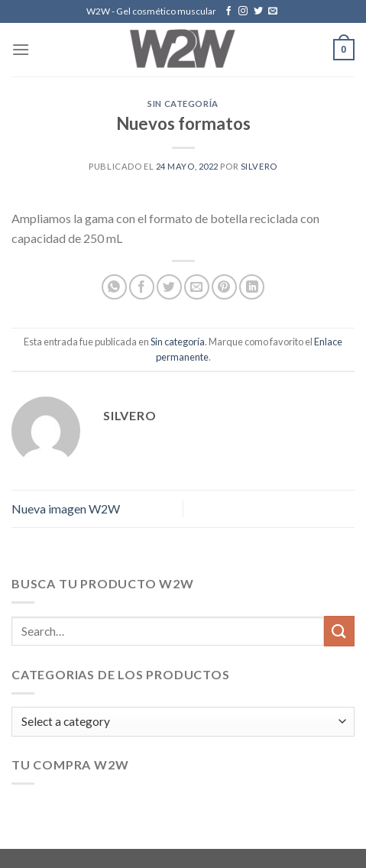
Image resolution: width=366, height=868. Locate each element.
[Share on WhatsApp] (114, 287)
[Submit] (339, 631)
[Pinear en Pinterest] (224, 287)
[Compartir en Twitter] (169, 287)
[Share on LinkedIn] (252, 287)
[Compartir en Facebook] (142, 287)
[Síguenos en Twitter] (258, 11)
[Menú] (21, 49)
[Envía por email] (197, 287)
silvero (259, 166)
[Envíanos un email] (273, 11)
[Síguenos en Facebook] (228, 11)
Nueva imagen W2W (66, 508)
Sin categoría (183, 104)
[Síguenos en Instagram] (243, 11)
